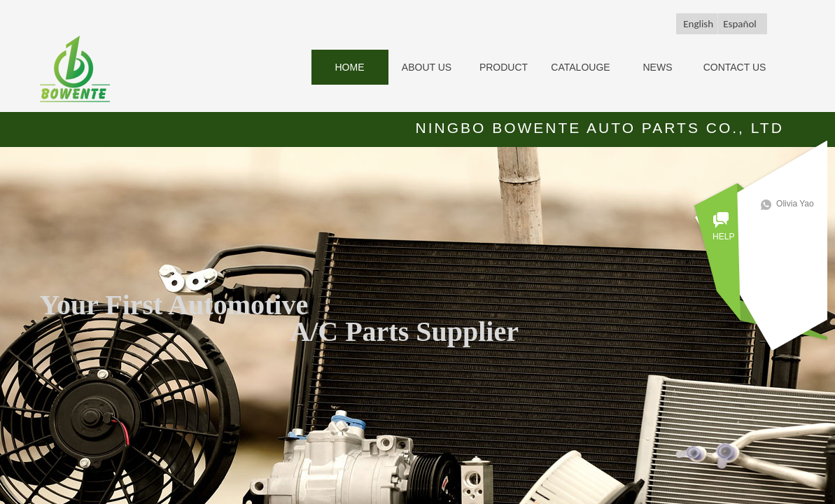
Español (740, 24)
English (698, 24)
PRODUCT (504, 67)
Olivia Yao (799, 204)
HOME (350, 67)
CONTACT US (735, 67)
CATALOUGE (580, 67)
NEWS (658, 67)
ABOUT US (427, 67)
